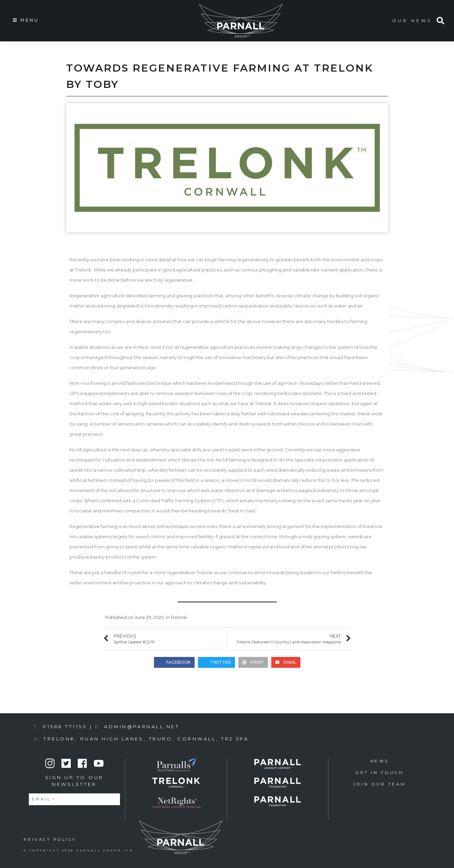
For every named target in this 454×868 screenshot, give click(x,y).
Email (44, 799)
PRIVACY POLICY (50, 839)
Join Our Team (380, 784)
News (380, 761)
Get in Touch (379, 772)
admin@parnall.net (142, 727)
